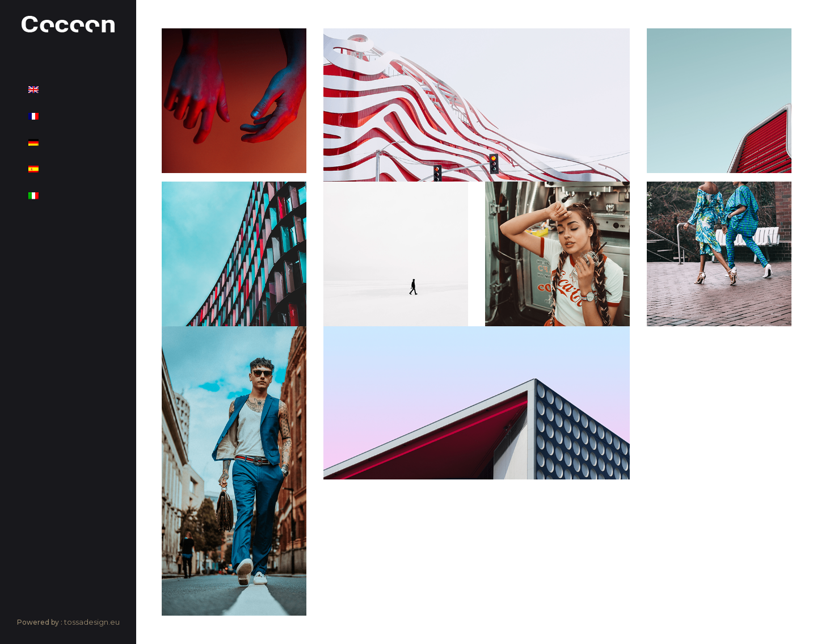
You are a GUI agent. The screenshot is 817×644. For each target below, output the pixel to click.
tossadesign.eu (92, 622)
